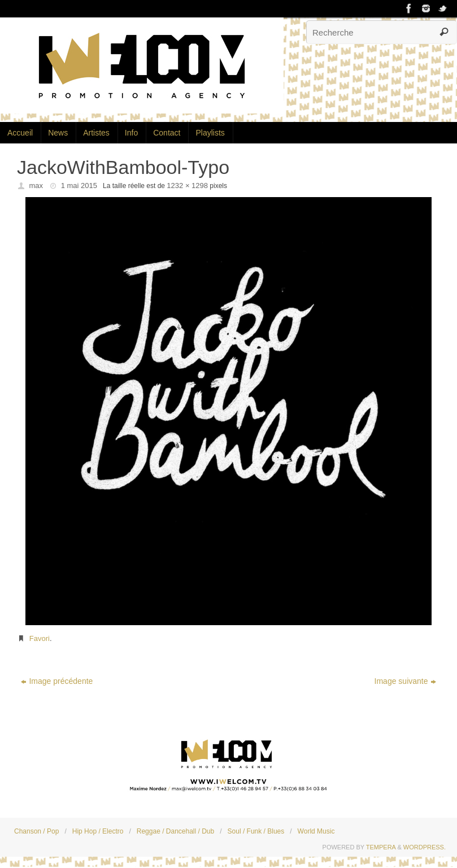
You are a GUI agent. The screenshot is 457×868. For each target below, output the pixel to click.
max (36, 186)
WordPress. (425, 847)
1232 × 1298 (187, 186)
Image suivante (405, 681)
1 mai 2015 (79, 186)
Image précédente (57, 681)
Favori (40, 638)
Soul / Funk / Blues (256, 831)
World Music (316, 831)
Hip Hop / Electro (98, 831)
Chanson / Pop (36, 831)
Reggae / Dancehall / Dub (175, 831)
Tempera (381, 847)
